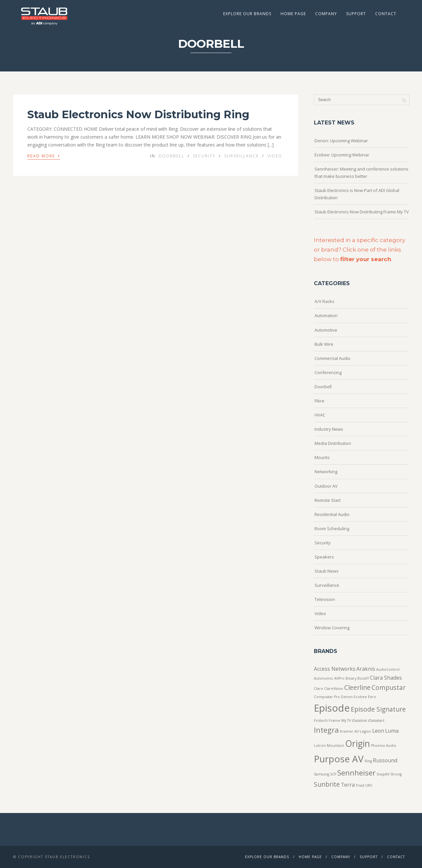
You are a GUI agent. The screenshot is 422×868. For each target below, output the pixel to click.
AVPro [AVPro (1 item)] (339, 678)
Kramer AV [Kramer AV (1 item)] (349, 731)
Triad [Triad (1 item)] (360, 785)
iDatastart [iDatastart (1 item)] (376, 720)
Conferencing (328, 372)
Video (275, 156)
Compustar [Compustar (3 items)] (389, 687)
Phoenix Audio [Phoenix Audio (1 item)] (384, 746)
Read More (44, 155)
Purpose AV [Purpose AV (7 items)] (339, 759)
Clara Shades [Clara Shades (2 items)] (386, 678)
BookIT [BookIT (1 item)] (363, 678)
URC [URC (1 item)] (369, 785)
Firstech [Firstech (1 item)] (321, 720)
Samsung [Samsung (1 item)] (321, 774)
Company (326, 14)
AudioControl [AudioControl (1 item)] (388, 669)
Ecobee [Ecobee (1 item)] (360, 697)
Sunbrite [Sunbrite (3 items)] (327, 784)
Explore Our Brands (247, 14)
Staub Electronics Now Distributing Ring (138, 114)
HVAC (320, 415)
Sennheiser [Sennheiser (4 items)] (356, 773)
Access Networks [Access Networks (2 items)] (335, 669)
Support (356, 14)
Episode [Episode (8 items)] (332, 708)
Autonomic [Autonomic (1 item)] (324, 678)
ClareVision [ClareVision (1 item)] (334, 689)
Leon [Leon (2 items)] (378, 731)
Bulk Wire (324, 344)
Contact (386, 14)
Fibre (319, 401)
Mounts (322, 457)
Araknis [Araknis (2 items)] (366, 669)
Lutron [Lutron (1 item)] (320, 746)
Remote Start (328, 500)
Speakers (324, 557)
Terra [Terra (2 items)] (348, 785)
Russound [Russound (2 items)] (385, 760)
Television (325, 599)
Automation (326, 315)
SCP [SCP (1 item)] (333, 774)
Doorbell (171, 156)
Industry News (329, 429)
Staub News (327, 571)
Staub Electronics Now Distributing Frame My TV (362, 212)
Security (204, 156)
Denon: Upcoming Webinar (341, 141)
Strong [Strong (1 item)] (396, 774)
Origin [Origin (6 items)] (358, 744)
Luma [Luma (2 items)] (392, 731)
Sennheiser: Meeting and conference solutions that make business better (362, 173)
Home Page (293, 14)
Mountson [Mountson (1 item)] (335, 746)
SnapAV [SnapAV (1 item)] (383, 774)
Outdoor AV (326, 486)
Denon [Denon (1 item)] (347, 697)
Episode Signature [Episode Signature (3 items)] (378, 709)
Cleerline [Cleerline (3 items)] (357, 687)
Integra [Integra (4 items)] (326, 730)
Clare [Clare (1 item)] (318, 689)
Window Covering (332, 628)
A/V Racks (324, 301)
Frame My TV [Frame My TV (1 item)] (340, 720)
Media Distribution (333, 443)
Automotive (326, 330)
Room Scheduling (332, 529)
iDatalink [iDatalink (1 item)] (359, 720)
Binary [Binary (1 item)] (351, 678)
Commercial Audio (332, 358)
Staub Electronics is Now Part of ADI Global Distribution (357, 194)
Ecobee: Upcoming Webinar (342, 155)
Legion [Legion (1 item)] (365, 731)
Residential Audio (332, 514)
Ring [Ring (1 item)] (368, 761)
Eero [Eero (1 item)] (372, 697)
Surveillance (241, 156)
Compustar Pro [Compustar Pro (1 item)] (327, 697)
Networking (326, 472)
